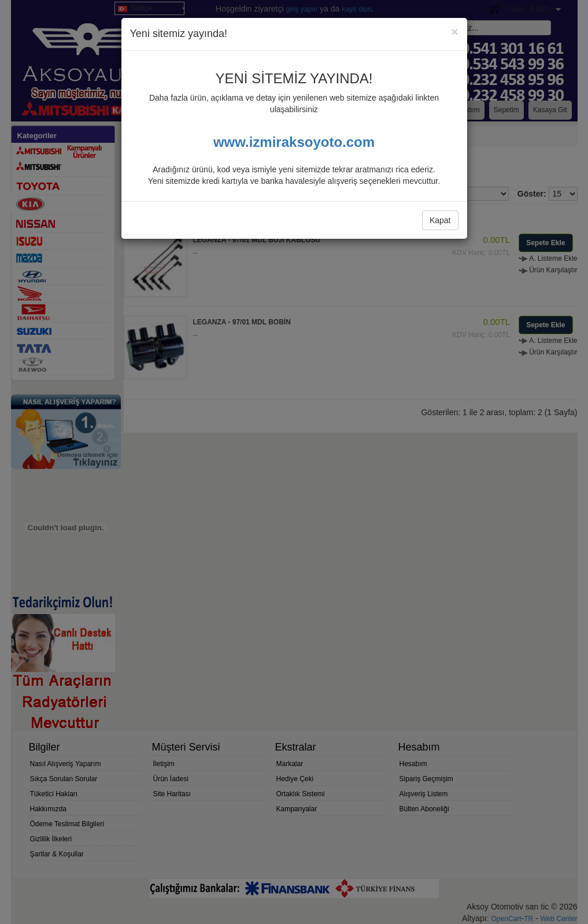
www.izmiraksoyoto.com (294, 142)
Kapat (440, 220)
